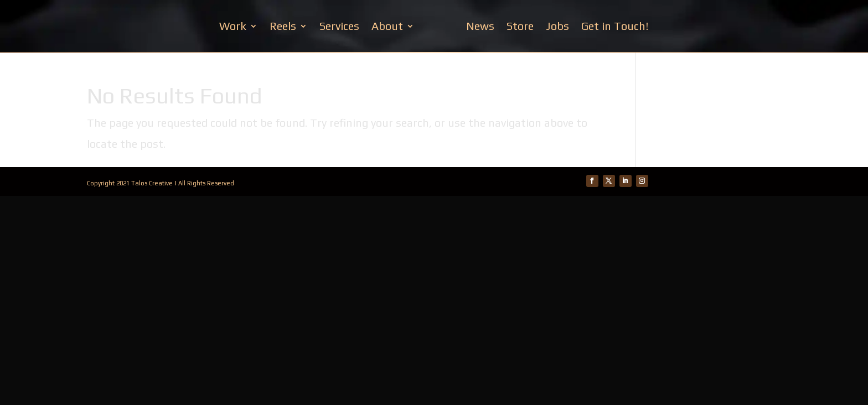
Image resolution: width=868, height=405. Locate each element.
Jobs (557, 26)
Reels (283, 26)
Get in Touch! (615, 26)
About (387, 26)
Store (520, 26)
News (480, 26)
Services (339, 26)
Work (233, 26)
